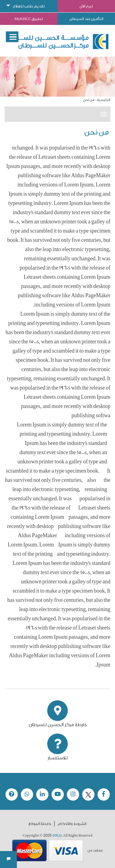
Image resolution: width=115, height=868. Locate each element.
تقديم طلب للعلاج (29, 6)
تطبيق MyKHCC (29, 19)
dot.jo (57, 835)
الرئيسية (104, 100)
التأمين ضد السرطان (86, 19)
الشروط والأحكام (72, 824)
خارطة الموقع (40, 824)
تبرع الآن (86, 6)
